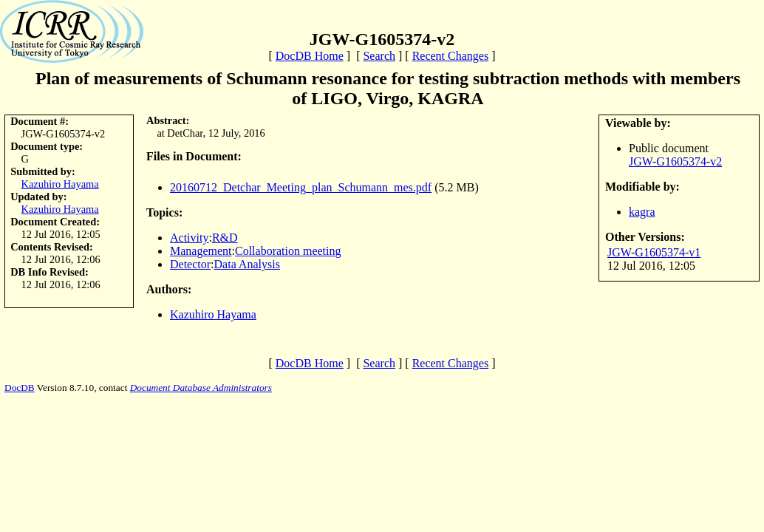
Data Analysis (247, 264)
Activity (189, 238)
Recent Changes (451, 56)
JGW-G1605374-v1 (654, 252)
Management (201, 251)
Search (379, 56)
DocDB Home (310, 56)
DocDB (20, 388)
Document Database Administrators (201, 388)
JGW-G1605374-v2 (675, 161)
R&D (225, 238)
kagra (642, 212)
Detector (190, 264)
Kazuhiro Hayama (60, 184)
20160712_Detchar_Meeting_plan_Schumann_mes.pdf (301, 187)
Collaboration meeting (288, 251)
